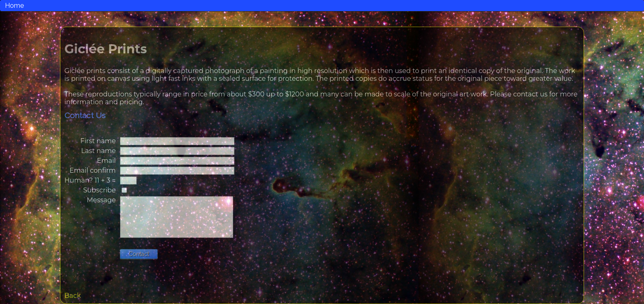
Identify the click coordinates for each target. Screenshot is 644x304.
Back (73, 296)
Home (14, 6)
